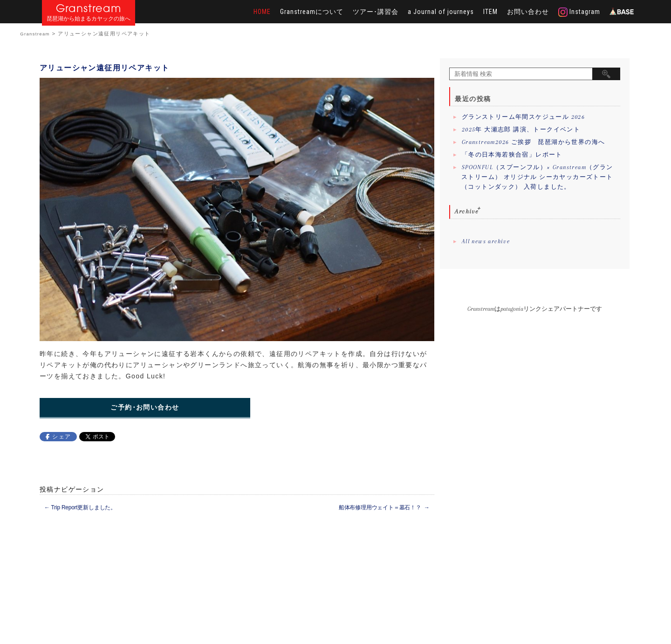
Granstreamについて (312, 12)
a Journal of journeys (441, 12)
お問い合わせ (528, 12)
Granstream (89, 8)
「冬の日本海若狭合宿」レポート (512, 155)
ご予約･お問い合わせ (145, 408)
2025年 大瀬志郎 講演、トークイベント (521, 130)
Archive (467, 211)
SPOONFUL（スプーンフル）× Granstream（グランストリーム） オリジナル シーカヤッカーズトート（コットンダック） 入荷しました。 (537, 177)
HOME (262, 12)
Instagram (579, 12)
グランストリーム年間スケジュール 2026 (523, 117)
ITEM (490, 12)
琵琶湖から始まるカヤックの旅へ (89, 19)
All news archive (486, 241)
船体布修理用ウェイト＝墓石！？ (384, 507)
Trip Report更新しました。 (80, 507)
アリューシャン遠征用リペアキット (104, 68)
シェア (62, 437)
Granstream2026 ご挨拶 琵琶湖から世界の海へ (534, 142)
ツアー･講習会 (376, 12)
